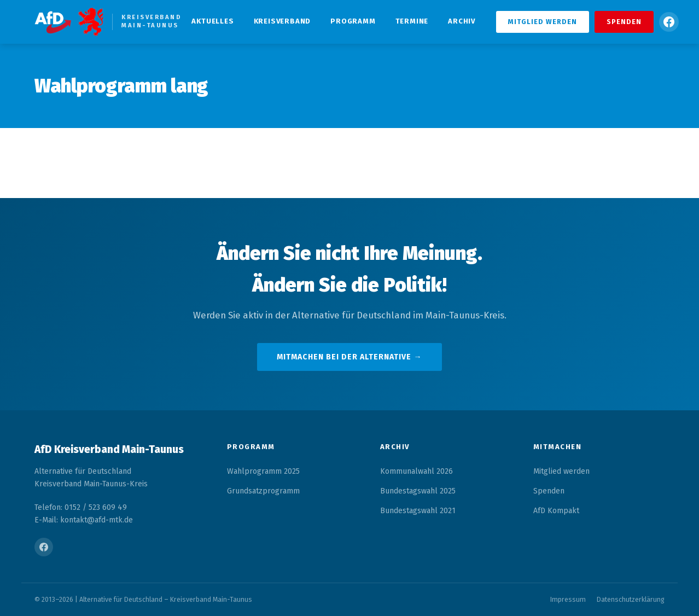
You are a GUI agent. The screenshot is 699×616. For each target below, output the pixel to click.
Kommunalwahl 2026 (417, 471)
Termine (412, 21)
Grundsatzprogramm (263, 491)
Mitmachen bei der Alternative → (349, 357)
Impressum (568, 599)
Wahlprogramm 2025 (263, 471)
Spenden (624, 22)
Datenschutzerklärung (631, 599)
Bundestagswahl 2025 (418, 491)
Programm (353, 21)
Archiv (462, 21)
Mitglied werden (543, 22)
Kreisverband (282, 21)
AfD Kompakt (556, 511)
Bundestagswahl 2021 (418, 511)
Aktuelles (212, 21)
